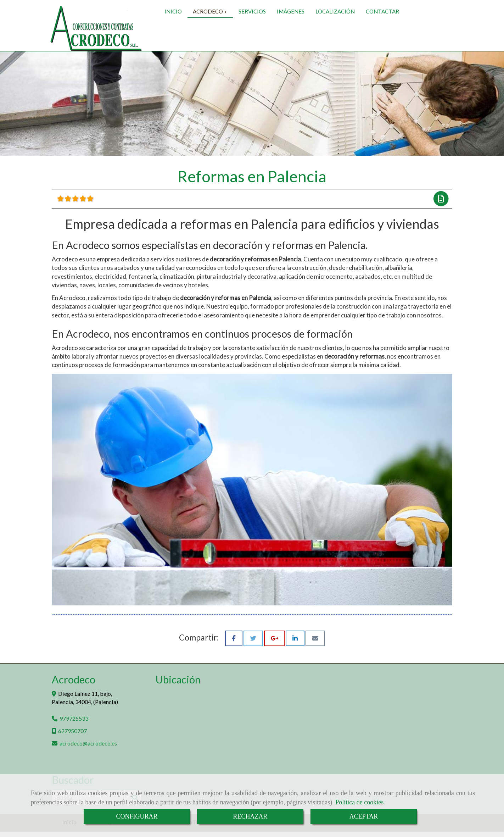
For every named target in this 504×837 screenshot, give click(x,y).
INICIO (173, 38)
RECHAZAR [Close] (250, 816)
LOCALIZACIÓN (335, 38)
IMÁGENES (291, 38)
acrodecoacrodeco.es (88, 749)
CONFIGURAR (137, 816)
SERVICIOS (252, 38)
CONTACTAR (382, 38)
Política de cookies (359, 802)
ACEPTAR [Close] (364, 816)
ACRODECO (210, 38)
